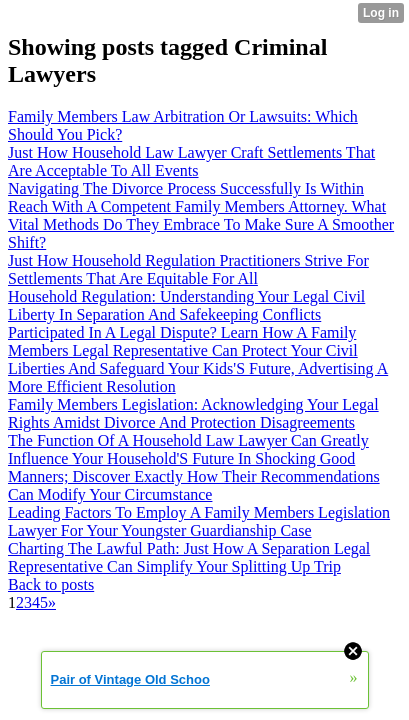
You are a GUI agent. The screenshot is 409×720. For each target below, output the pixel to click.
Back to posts (51, 584)
